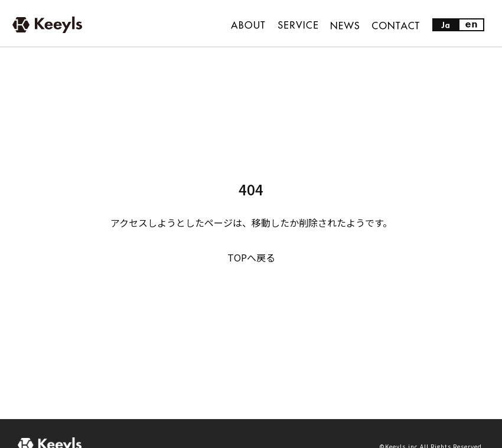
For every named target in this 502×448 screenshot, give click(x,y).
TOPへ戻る (251, 257)
